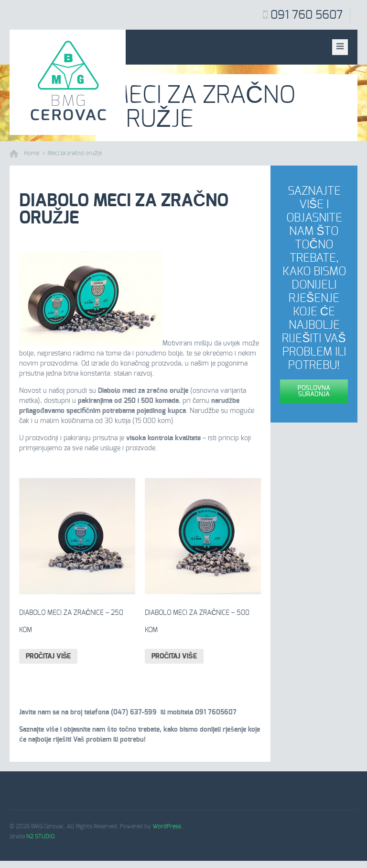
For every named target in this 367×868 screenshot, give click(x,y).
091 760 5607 (307, 15)
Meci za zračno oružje (75, 153)
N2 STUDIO (40, 836)
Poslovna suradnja (314, 391)
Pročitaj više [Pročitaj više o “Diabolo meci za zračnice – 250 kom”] (48, 657)
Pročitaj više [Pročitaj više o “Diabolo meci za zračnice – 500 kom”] (174, 657)
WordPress (167, 826)
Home (32, 153)
